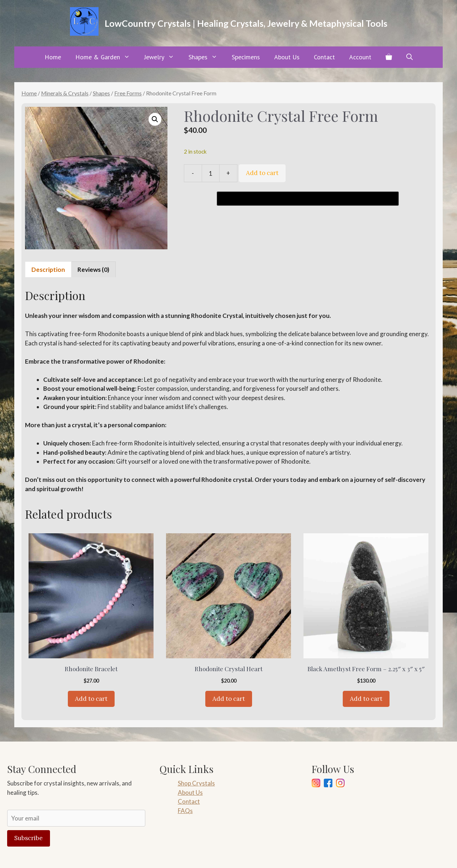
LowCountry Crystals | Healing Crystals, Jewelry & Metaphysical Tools (246, 23)
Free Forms (128, 93)
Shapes (207, 57)
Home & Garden (106, 57)
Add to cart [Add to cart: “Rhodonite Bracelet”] (91, 699)
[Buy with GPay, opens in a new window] (308, 199)
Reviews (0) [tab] (93, 270)
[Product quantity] (211, 173)
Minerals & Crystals (65, 93)
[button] (410, 57)
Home (53, 57)
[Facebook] (328, 784)
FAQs (185, 811)
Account (360, 57)
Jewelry (163, 57)
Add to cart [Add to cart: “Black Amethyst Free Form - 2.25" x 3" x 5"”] (366, 699)
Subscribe (29, 838)
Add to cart (262, 173)
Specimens (246, 57)
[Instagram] (316, 784)
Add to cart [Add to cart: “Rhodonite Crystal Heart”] (229, 699)
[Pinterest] (340, 784)
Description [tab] (48, 270)
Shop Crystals (196, 783)
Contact (324, 57)
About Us (287, 57)
